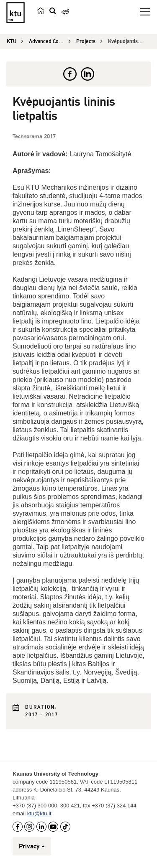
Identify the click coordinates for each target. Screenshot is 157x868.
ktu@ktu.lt (39, 813)
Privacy (32, 846)
